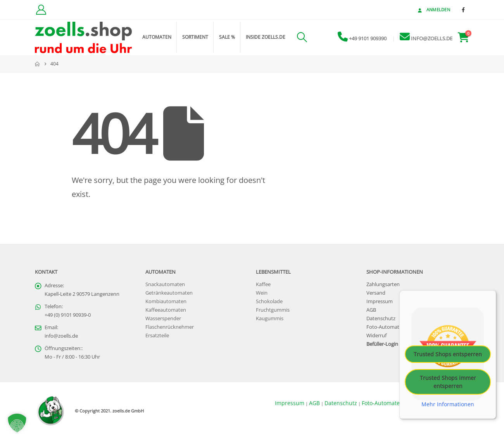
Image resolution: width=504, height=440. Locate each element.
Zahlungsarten (383, 284)
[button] (302, 37)
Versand (376, 293)
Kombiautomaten (166, 301)
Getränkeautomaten (169, 293)
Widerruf (376, 336)
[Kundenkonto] (41, 10)
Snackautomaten (165, 284)
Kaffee (263, 284)
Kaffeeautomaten (166, 310)
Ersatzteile (157, 336)
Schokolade (269, 301)
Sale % (227, 37)
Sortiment (195, 37)
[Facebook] (463, 10)
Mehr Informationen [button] (448, 404)
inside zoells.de (266, 37)
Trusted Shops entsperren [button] (448, 354)
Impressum (380, 301)
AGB (371, 310)
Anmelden (433, 9)
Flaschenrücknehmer (170, 327)
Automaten (157, 37)
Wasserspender (163, 318)
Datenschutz (381, 318)
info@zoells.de (61, 336)
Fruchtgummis (273, 310)
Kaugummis (270, 318)
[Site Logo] (83, 37)
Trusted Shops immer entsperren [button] (448, 382)
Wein (262, 293)
